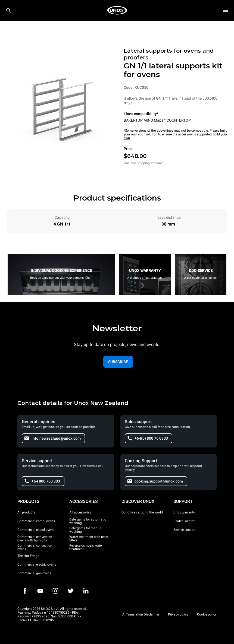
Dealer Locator (184, 521)
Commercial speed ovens (36, 530)
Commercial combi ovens (36, 521)
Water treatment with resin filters (89, 539)
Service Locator (185, 530)
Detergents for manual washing (86, 530)
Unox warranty (184, 512)
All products (26, 512)
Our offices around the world (142, 512)
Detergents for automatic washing (88, 521)
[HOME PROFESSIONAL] (117, 10)
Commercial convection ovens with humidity (35, 539)
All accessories (80, 512)
